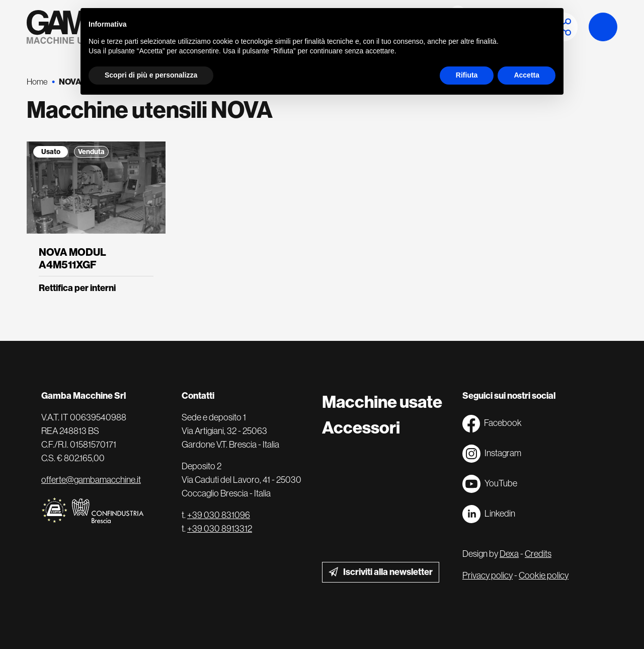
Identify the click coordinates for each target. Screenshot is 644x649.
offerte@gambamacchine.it (91, 480)
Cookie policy (544, 575)
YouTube (490, 484)
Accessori (361, 428)
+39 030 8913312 (220, 529)
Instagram (492, 454)
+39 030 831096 (219, 515)
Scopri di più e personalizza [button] (151, 75)
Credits (538, 554)
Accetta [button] (527, 75)
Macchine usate (382, 402)
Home (37, 82)
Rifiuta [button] (467, 75)
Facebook (492, 424)
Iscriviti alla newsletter (388, 572)
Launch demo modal (603, 27)
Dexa (509, 554)
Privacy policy (488, 575)
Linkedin (489, 514)
